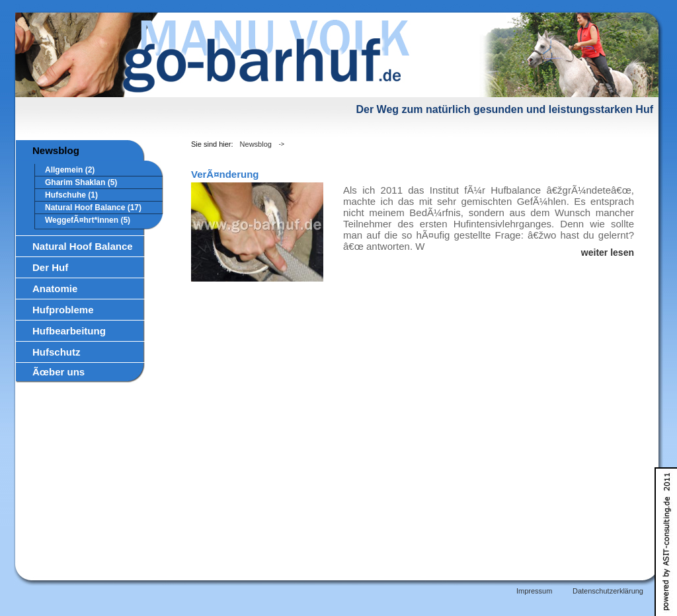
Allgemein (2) (70, 170)
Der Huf (50, 267)
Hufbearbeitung (69, 331)
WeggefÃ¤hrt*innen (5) (88, 220)
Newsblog (56, 150)
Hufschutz (57, 352)
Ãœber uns (59, 372)
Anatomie (55, 289)
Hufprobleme (63, 310)
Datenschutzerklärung (608, 591)
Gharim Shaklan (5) (81, 182)
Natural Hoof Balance (83, 246)
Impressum (534, 591)
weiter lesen (608, 252)
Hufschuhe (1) (71, 195)
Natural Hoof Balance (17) (93, 208)
